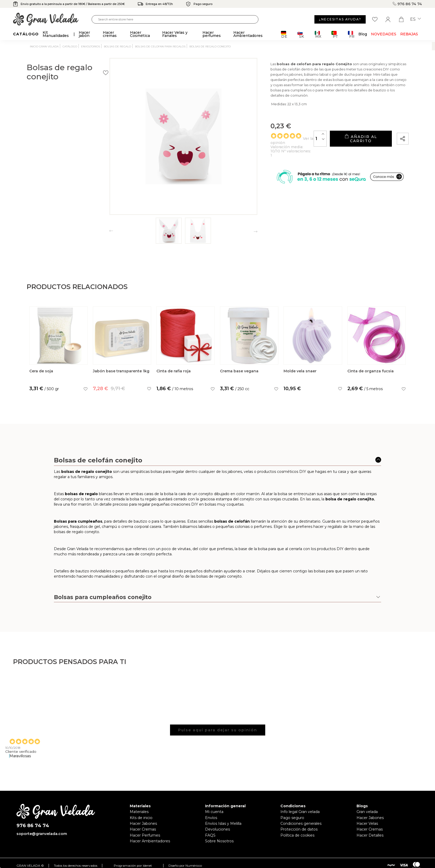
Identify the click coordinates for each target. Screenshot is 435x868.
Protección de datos (299, 829)
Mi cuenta (214, 812)
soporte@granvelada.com (42, 834)
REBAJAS (409, 34)
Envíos (211, 818)
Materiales (139, 812)
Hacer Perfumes (145, 835)
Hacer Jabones (143, 823)
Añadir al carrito (348, 146)
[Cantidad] (294, 145)
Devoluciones (217, 829)
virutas (184, 565)
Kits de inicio (141, 818)
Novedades (384, 34)
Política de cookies (297, 835)
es (416, 19)
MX (318, 34)
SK (301, 34)
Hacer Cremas (143, 829)
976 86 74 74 (407, 4)
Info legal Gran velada (300, 812)
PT (335, 34)
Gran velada (367, 812)
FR (351, 34)
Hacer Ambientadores (150, 841)
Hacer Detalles (370, 835)
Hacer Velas (367, 823)
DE (284, 34)
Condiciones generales (301, 823)
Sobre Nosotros (219, 841)
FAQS (210, 835)
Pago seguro (292, 818)
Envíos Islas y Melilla (223, 823)
